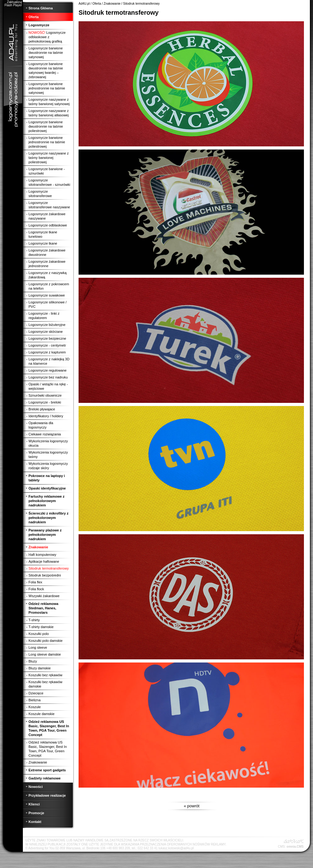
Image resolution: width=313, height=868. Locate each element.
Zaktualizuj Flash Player (13, 4)
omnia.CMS (295, 847)
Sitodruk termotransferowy (141, 4)
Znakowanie (112, 4)
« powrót (192, 806)
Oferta (97, 4)
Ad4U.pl (84, 4)
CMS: (282, 847)
